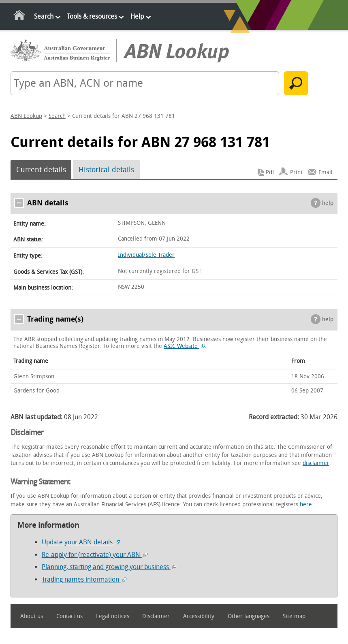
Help (137, 16)
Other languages (249, 616)
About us (32, 616)
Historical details (106, 170)
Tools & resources (92, 16)
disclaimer (316, 463)
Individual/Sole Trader (146, 255)
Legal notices (113, 616)
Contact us (69, 616)
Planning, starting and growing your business (109, 567)
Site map (294, 616)
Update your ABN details (81, 542)
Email (326, 172)
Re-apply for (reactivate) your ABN (95, 555)
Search (44, 16)
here (306, 504)
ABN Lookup (26, 116)
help (328, 203)
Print (296, 172)
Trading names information (84, 579)
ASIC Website (184, 346)
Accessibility (199, 616)
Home (20, 17)
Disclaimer (156, 616)
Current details (41, 170)
